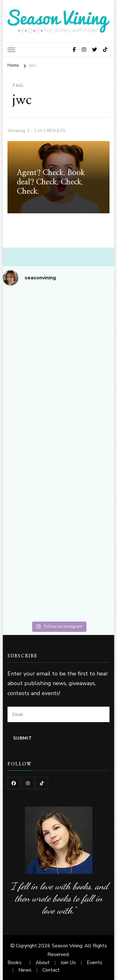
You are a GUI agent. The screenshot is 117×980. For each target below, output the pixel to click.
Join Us (68, 963)
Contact (51, 970)
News (25, 970)
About (43, 963)
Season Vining (67, 946)
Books (15, 963)
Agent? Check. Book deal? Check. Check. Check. (51, 182)
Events (95, 963)
